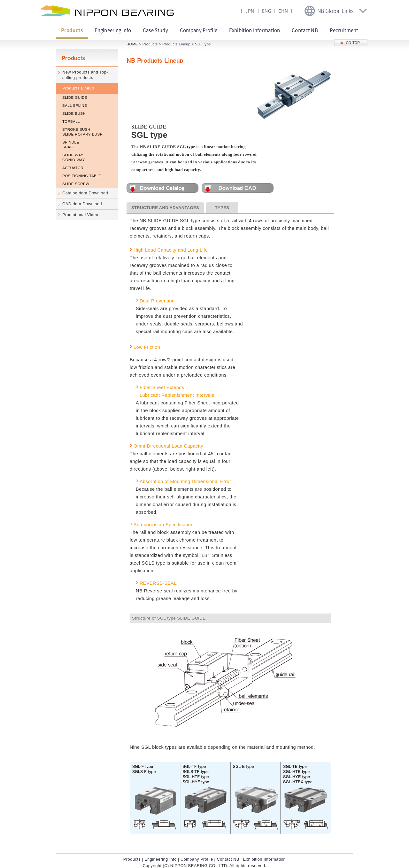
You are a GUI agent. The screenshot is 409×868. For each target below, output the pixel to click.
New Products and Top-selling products (85, 75)
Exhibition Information (255, 30)
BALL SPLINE (75, 106)
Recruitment (344, 30)
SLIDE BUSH (74, 113)
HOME (132, 44)
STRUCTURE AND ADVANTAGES (165, 208)
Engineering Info (113, 30)
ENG (266, 11)
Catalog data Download (85, 193)
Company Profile (199, 30)
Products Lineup (78, 88)
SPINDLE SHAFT (71, 145)
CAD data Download (82, 204)
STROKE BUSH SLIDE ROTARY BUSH (83, 132)
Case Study (155, 30)
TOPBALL (71, 121)
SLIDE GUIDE (75, 98)
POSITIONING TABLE (82, 176)
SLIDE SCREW (76, 184)
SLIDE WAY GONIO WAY (74, 157)
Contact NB (305, 30)
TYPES (222, 208)
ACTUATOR (73, 168)
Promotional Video (80, 215)
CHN (283, 11)
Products (150, 44)
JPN (250, 11)
